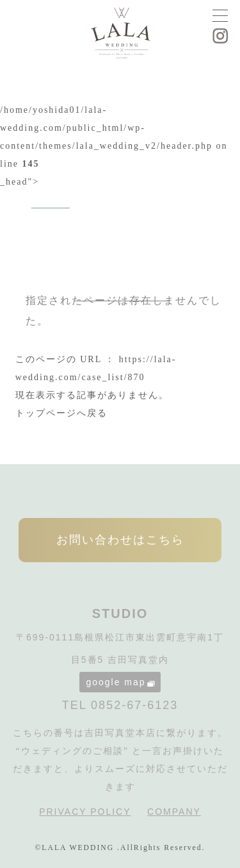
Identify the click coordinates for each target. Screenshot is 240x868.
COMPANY (174, 812)
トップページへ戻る (61, 413)
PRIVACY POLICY (85, 812)
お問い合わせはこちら (120, 540)
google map (120, 682)
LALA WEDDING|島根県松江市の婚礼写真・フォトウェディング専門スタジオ (120, 35)
